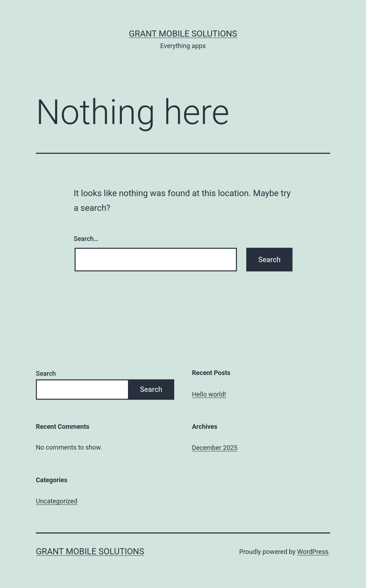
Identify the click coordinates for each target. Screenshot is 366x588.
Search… (86, 239)
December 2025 (215, 448)
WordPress (313, 552)
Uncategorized (57, 501)
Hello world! (209, 394)
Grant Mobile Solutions (183, 34)
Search (46, 373)
